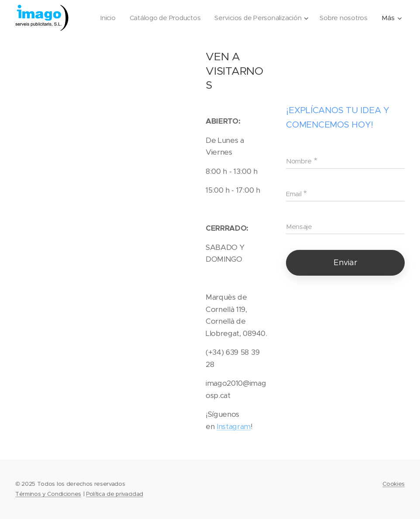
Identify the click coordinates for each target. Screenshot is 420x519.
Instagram (234, 426)
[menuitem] (167, 18)
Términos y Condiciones (48, 494)
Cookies (394, 484)
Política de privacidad (115, 494)
